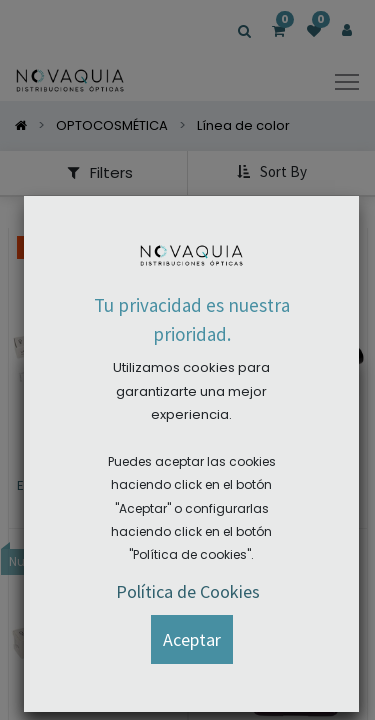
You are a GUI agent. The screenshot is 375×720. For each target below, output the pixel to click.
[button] (192, 639)
